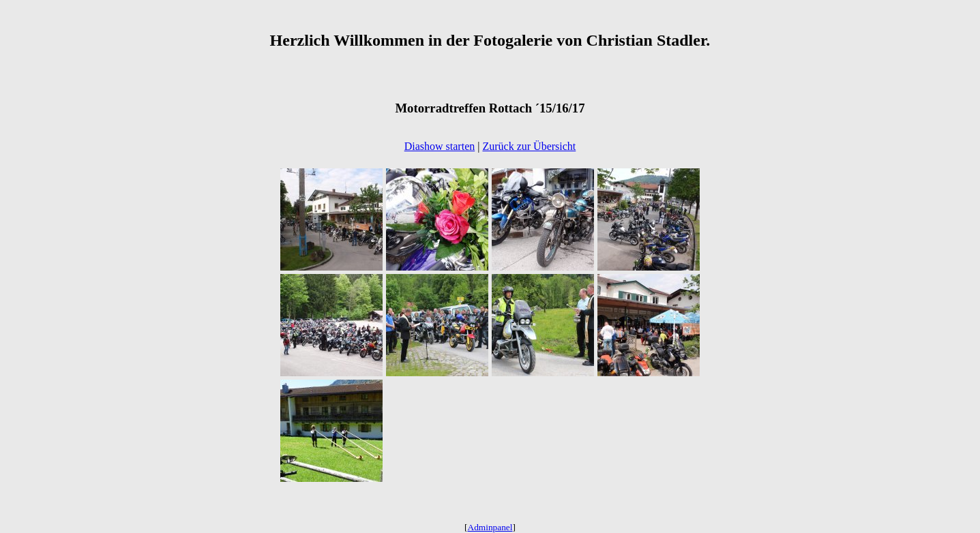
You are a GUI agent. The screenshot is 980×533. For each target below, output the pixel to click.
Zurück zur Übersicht (529, 146)
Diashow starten (440, 146)
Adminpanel (490, 527)
